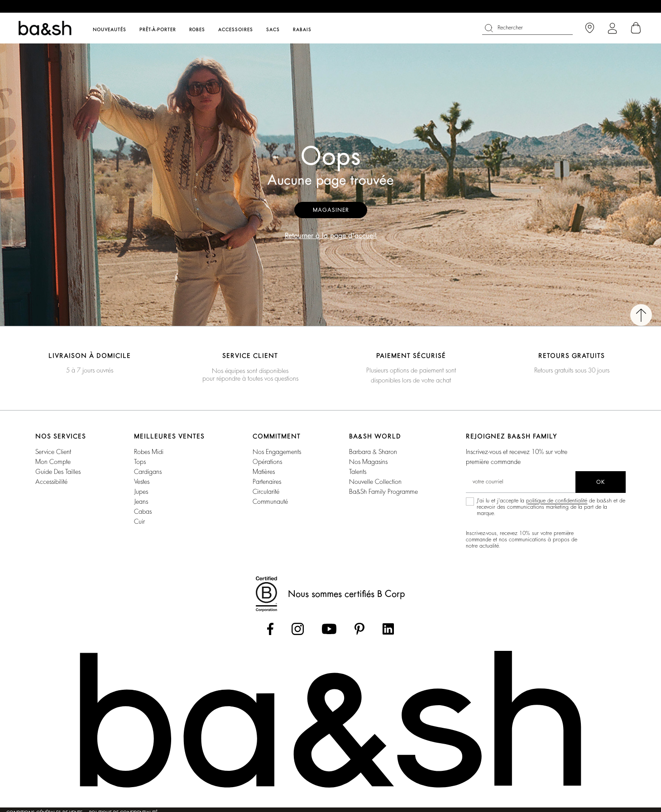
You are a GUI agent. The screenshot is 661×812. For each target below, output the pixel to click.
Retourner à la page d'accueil (331, 236)
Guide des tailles (58, 472)
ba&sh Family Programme (383, 492)
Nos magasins (368, 462)
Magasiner (331, 210)
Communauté (270, 502)
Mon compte (53, 462)
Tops (140, 462)
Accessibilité (51, 482)
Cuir (139, 521)
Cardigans (148, 472)
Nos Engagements (277, 452)
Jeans (141, 502)
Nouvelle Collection (375, 482)
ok (601, 482)
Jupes (141, 492)
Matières (264, 472)
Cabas (143, 511)
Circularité (266, 492)
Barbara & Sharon (373, 452)
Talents (358, 472)
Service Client (53, 452)
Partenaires (267, 482)
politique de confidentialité (557, 501)
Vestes (142, 482)
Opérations (267, 462)
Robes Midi (149, 452)
